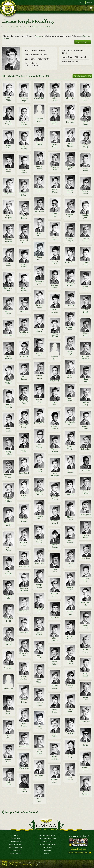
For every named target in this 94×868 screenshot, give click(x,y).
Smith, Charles (39, 657)
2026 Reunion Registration (47, 838)
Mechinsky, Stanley (8, 524)
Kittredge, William (8, 453)
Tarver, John (86, 721)
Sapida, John (24, 611)
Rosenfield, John (85, 604)
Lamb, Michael (70, 471)
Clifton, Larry (39, 258)
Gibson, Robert (85, 334)
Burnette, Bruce (85, 192)
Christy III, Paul (24, 241)
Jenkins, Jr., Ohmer (24, 426)
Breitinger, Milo (70, 168)
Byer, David (39, 211)
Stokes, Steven (86, 699)
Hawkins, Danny (39, 377)
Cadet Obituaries (16, 841)
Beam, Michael (70, 145)
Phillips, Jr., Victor (70, 589)
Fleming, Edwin (8, 312)
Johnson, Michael (55, 427)
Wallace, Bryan (70, 756)
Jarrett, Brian (39, 423)
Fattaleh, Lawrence (55, 311)
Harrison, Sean (55, 358)
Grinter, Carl (24, 356)
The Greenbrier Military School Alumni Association (35, 863)
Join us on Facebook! (78, 836)
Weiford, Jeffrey (85, 769)
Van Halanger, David (39, 751)
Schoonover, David (9, 620)
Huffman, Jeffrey (86, 403)
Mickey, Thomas (39, 541)
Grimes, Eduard (39, 354)
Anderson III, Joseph (70, 121)
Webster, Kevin (8, 761)
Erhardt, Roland (39, 306)
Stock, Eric (8, 689)
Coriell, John (70, 262)
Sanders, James (70, 613)
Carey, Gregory (9, 216)
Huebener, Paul (55, 403)
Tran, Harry (70, 733)
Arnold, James (86, 123)
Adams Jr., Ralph (24, 99)
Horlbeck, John (24, 402)
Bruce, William (24, 171)
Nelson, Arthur (9, 549)
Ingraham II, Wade (70, 423)
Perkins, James (55, 571)
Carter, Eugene (55, 238)
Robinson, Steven (55, 595)
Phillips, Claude (39, 586)
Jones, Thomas (39, 446)
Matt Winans (41, 865)
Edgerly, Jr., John (9, 289)
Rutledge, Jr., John (39, 610)
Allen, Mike (70, 98)
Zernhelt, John (39, 800)
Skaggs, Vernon (85, 651)
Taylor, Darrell (24, 725)
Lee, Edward (86, 471)
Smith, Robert (70, 662)
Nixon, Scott (85, 558)
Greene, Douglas (70, 352)
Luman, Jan (70, 494)
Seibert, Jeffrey (85, 627)
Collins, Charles (55, 262)
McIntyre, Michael (55, 522)
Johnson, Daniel (86, 427)
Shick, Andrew (55, 639)
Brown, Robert (8, 171)
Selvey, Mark (24, 632)
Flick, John (24, 311)
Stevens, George (55, 687)
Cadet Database (18, 27)
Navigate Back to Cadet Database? (20, 812)
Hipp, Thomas (86, 380)
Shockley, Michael (8, 643)
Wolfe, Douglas (24, 790)
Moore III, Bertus (24, 544)
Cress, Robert (8, 265)
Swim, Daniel (55, 711)
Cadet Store (47, 850)
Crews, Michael (24, 265)
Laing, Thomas (39, 470)
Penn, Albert (24, 566)
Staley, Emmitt (86, 675)
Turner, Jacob (9, 736)
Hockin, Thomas (70, 399)
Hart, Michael (70, 377)
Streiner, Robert (24, 701)
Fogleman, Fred (70, 328)
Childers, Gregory (9, 240)
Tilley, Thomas (39, 728)
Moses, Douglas (55, 546)
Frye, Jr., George (39, 330)
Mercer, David (86, 536)
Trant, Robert (55, 735)
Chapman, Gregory (70, 239)
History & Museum (16, 847)
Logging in (39, 36)
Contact (47, 853)
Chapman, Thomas (85, 240)
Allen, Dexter (55, 99)
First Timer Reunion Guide (47, 844)
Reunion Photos (47, 841)
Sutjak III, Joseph (39, 704)
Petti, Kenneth (8, 573)
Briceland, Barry (55, 168)
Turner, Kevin (85, 744)
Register (90, 2)
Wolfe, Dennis (9, 783)
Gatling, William (55, 335)
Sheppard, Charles (70, 637)
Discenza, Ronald (55, 286)
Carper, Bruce (39, 234)
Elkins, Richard (24, 289)
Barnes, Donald (24, 123)
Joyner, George (70, 447)
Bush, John (9, 194)
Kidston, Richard (55, 450)
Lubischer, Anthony (39, 493)
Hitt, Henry (55, 381)
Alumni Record (16, 850)
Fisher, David (86, 311)
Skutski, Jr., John (24, 654)
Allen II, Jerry (85, 99)
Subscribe (90, 853)
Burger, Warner (55, 191)
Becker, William (8, 147)
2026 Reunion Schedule (47, 835)
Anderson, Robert (39, 120)
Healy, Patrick (24, 378)
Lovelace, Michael (85, 492)
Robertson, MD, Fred (24, 589)
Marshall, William (39, 517)
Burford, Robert (70, 192)
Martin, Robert (70, 518)
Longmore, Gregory (8, 476)
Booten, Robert (39, 167)
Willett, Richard (70, 779)
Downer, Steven (85, 288)
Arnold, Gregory (9, 123)
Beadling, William (39, 143)
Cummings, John (39, 282)
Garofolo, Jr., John (24, 333)
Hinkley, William (9, 382)
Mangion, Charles (55, 498)
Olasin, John (39, 563)
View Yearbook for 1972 (82, 76)
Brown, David (86, 169)
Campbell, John (86, 216)
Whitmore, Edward (39, 777)
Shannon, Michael (39, 633)
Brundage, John (39, 190)
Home (8, 27)
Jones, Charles (8, 430)
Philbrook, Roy (86, 580)
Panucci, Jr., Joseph (70, 565)
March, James (86, 515)
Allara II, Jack (39, 98)
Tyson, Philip (24, 746)
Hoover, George (39, 400)
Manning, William (9, 500)
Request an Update (83, 42)
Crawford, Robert (86, 264)
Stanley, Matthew (24, 678)
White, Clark (24, 768)
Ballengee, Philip (55, 123)
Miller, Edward (70, 542)
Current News (16, 838)
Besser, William (55, 146)
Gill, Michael (9, 335)
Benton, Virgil (86, 146)
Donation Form (16, 853)
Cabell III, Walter (55, 215)
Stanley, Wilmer (39, 681)
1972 (28, 27)
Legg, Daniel (24, 473)
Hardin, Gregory (9, 357)
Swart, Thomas (70, 710)
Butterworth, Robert (24, 194)
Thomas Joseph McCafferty (41, 27)
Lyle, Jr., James (24, 496)
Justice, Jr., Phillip (24, 450)
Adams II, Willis (8, 99)
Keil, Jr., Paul (85, 449)
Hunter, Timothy (9, 406)
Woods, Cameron (86, 793)
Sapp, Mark (55, 617)
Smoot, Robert (55, 663)
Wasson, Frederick (55, 758)
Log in (81, 2)
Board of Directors (16, 844)
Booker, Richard (24, 147)
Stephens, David (70, 686)
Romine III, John (9, 597)
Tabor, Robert (8, 712)
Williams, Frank (55, 781)
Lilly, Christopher (55, 474)
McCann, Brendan (24, 520)
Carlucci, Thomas (24, 217)
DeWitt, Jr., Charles (70, 284)
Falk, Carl (70, 306)
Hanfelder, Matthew (85, 357)
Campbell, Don (70, 216)
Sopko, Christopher (8, 667)
